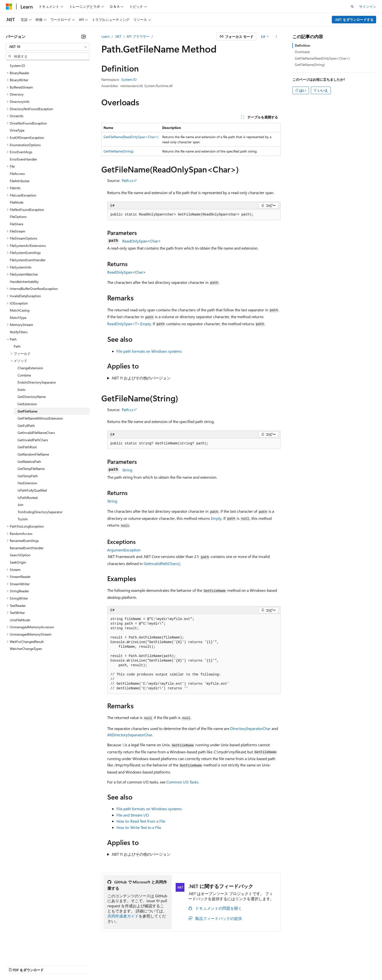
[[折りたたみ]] (84, 36)
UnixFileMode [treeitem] (20, 620)
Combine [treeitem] (24, 375)
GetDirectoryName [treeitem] (32, 397)
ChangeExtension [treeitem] (30, 368)
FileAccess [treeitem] (17, 174)
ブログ (68, 965)
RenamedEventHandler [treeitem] (27, 548)
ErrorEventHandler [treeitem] (23, 159)
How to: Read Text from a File (141, 821)
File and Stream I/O (133, 815)
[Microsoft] (9, 7)
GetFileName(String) (119, 151)
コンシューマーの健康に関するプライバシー (159, 965)
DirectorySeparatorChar (250, 728)
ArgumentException (124, 550)
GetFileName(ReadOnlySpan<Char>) (131, 137)
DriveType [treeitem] (17, 130)
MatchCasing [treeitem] (20, 310)
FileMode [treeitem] (17, 202)
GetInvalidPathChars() (162, 563)
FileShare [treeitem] (16, 224)
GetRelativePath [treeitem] (29, 462)
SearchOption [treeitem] (20, 555)
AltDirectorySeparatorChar (130, 735)
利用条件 (209, 965)
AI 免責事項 (15, 965)
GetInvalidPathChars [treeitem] (33, 440)
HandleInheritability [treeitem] (24, 282)
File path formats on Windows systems (149, 351)
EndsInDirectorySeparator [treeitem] (37, 382)
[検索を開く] (352, 7)
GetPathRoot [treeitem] (27, 447)
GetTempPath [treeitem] (28, 476)
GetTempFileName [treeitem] (31, 469)
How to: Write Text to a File (139, 827)
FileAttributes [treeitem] (20, 181)
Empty (216, 518)
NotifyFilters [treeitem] (19, 332)
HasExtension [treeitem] (27, 483)
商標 (225, 965)
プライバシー (105, 965)
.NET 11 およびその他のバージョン (141, 378)
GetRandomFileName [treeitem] (33, 454)
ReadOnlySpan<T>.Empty (129, 324)
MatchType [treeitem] (18, 318)
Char (154, 241)
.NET (118, 36)
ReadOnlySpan (135, 241)
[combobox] (48, 47)
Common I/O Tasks (182, 782)
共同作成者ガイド (123, 916)
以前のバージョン (43, 965)
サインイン (368, 6)
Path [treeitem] (17, 346)
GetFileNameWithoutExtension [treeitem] (40, 418)
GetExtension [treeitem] (27, 404)
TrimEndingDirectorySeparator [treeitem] (40, 512)
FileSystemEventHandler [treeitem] (28, 260)
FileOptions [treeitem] (18, 217)
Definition (302, 45)
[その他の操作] (276, 36)
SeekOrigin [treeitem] (18, 562)
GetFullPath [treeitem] (26, 426)
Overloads (302, 52)
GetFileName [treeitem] (27, 411)
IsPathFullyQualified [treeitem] (32, 490)
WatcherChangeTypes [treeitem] (26, 649)
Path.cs (128, 180)
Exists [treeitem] (22, 390)
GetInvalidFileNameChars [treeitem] (36, 433)
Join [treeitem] (20, 505)
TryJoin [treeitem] (23, 519)
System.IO (129, 79)
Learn (105, 36)
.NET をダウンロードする (354, 20)
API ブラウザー (138, 36)
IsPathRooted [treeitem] (28, 498)
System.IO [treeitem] (17, 66)
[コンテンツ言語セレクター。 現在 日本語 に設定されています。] (16, 953)
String (127, 470)
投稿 (86, 965)
